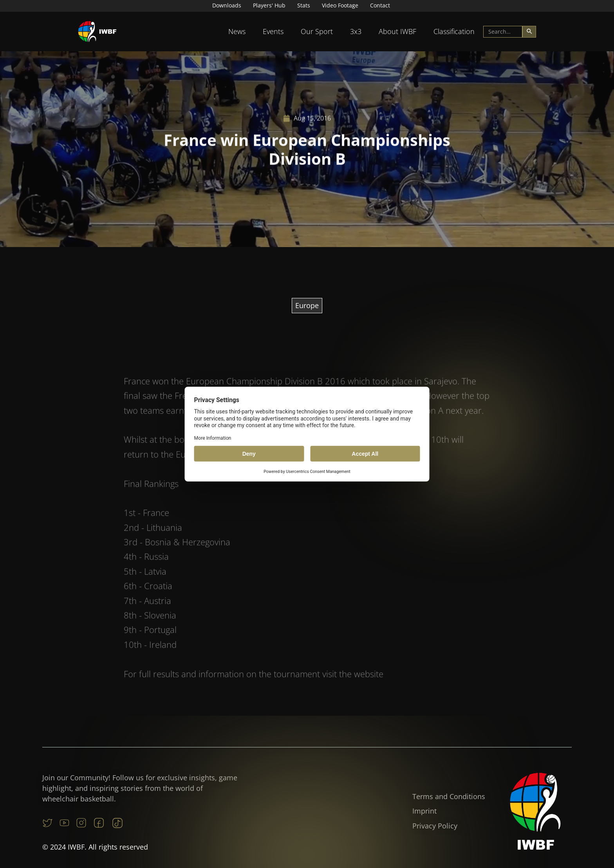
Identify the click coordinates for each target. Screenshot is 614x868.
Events (273, 31)
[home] (98, 32)
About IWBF (397, 31)
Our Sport (317, 31)
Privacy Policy (435, 826)
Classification (454, 31)
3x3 (356, 31)
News (237, 31)
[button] (237, 32)
